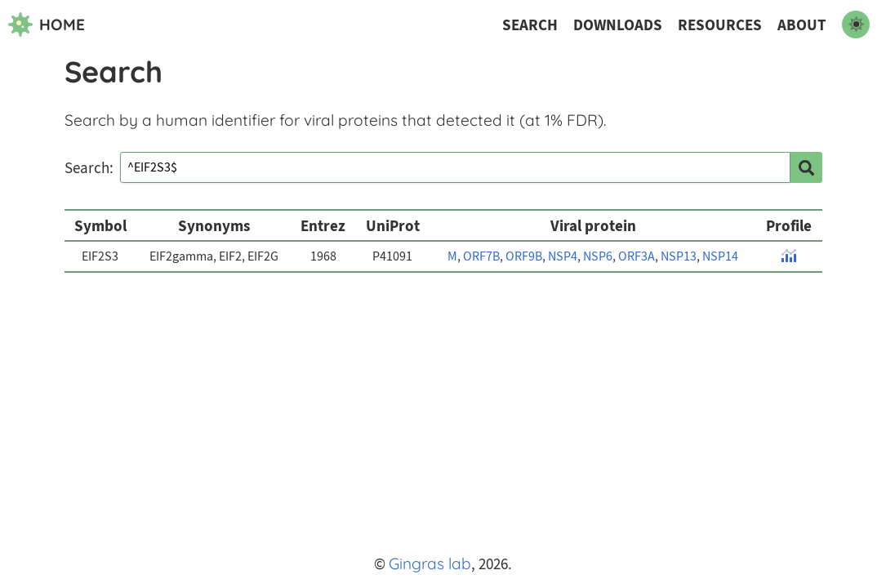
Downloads (618, 25)
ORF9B (524, 256)
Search (530, 25)
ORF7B (481, 256)
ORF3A (637, 256)
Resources (720, 25)
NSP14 (720, 256)
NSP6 (598, 256)
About (802, 25)
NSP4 (563, 256)
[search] (806, 167)
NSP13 (679, 256)
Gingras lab (430, 563)
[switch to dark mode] (856, 24)
